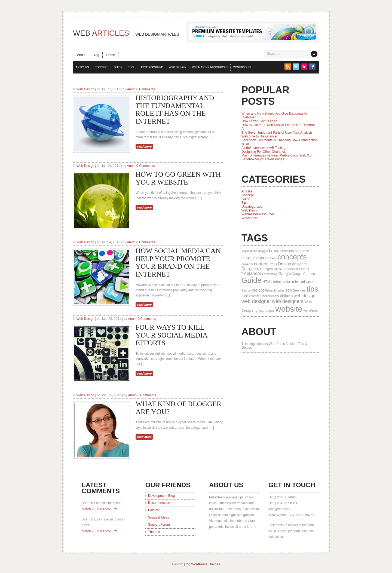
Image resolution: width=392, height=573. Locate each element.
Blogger (263, 251)
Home (111, 55)
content (261, 264)
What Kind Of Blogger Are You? (178, 408)
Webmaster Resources (210, 67)
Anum (131, 89)
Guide (118, 67)
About (81, 55)
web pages (267, 311)
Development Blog (161, 496)
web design (305, 296)
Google (284, 274)
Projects (271, 290)
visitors (286, 296)
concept (271, 258)
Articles (82, 67)
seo (289, 290)
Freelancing (270, 274)
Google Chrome (303, 274)
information (282, 282)
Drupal (278, 269)
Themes (154, 532)
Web (126, 33)
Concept (101, 67)
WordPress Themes (206, 564)
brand (274, 251)
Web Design (177, 67)
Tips (131, 67)
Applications (249, 251)
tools (246, 296)
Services (299, 290)
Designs (267, 269)
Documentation (159, 503)
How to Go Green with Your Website (178, 178)
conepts (247, 264)
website (289, 309)
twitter (255, 296)
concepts (292, 257)
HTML (267, 282)
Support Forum (159, 525)
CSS (273, 264)
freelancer (251, 273)
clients (258, 258)
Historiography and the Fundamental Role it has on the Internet (175, 110)
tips (312, 289)
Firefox (304, 269)
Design (285, 264)
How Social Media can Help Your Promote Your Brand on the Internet (178, 263)
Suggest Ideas (159, 517)
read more (144, 146)
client (246, 258)
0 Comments (146, 89)
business (302, 251)
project (258, 290)
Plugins (153, 510)
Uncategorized (152, 67)
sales (281, 290)
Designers (250, 269)
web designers (288, 301)
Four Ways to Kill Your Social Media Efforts (171, 335)
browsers (287, 251)
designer (300, 264)
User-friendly (270, 296)
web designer (256, 301)
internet (299, 281)
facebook (291, 269)
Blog (96, 55)
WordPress (242, 67)
